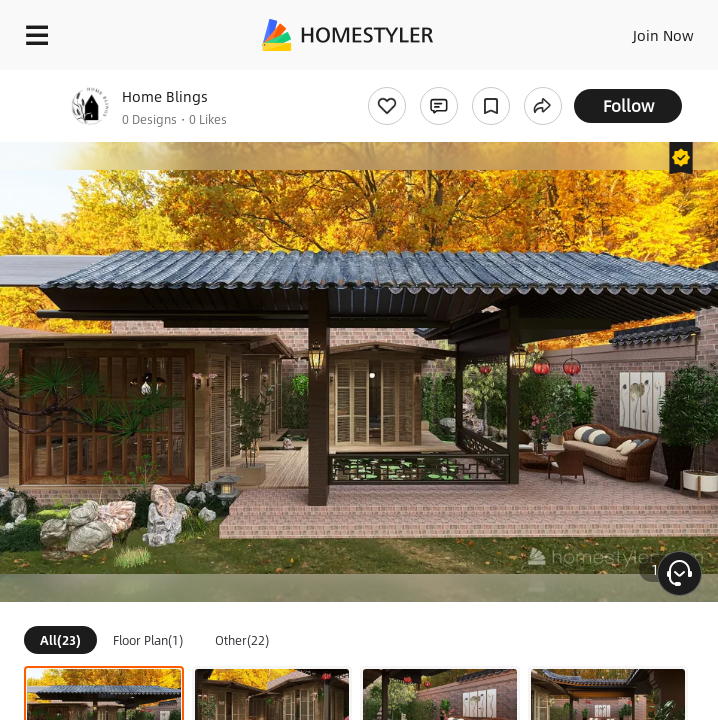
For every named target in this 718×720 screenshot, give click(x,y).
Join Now (663, 35)
